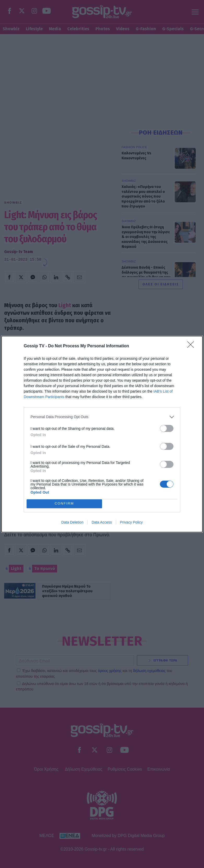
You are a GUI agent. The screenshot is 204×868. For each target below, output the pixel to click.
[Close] (192, 346)
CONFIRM (64, 504)
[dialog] (102, 434)
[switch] (167, 428)
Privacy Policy (131, 522)
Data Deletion (72, 522)
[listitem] (102, 417)
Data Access (102, 522)
